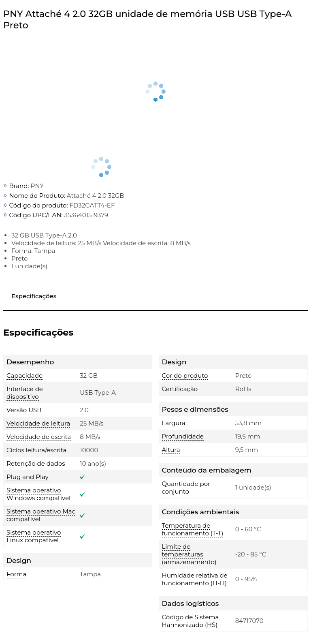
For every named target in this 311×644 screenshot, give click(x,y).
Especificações (34, 296)
